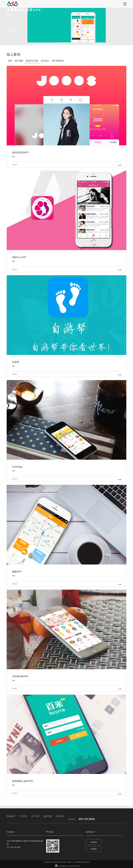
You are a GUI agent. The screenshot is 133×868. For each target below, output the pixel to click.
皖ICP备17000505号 (60, 862)
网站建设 (11, 816)
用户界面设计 (58, 61)
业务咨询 (94, 842)
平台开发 (23, 816)
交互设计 (45, 61)
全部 (10, 61)
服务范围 (48, 816)
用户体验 (19, 61)
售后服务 (94, 849)
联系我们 (60, 816)
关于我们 (35, 816)
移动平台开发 (32, 61)
